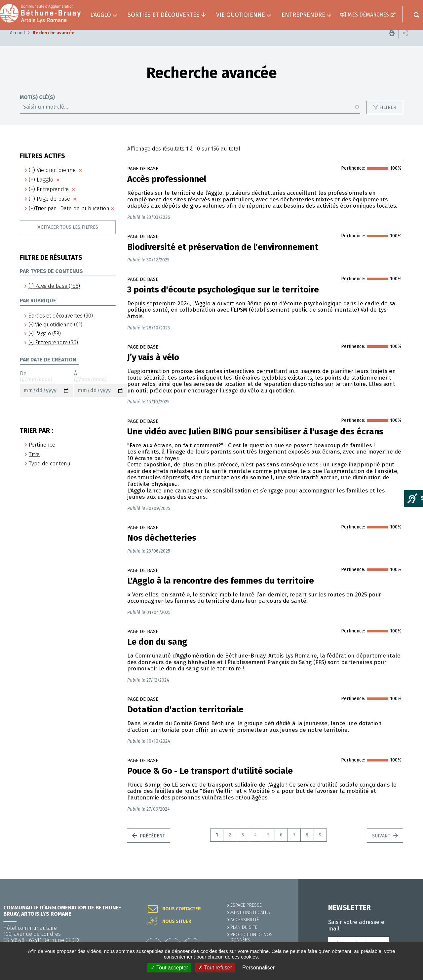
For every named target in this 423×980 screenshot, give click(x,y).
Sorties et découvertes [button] (164, 15)
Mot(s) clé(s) (37, 107)
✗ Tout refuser (215, 968)
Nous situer (177, 922)
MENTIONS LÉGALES (250, 912)
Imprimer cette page (392, 43)
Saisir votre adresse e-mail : (357, 926)
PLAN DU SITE (244, 927)
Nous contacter (182, 909)
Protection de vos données (251, 937)
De (46, 394)
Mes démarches (368, 15)
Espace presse (246, 905)
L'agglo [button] (101, 15)
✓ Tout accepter (169, 968)
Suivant (382, 846)
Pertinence (42, 455)
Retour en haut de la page (403, 879)
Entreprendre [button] (303, 15)
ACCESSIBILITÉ (245, 920)
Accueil (18, 43)
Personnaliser (258, 968)
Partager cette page (405, 43)
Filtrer (388, 117)
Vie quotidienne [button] (241, 15)
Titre (34, 464)
